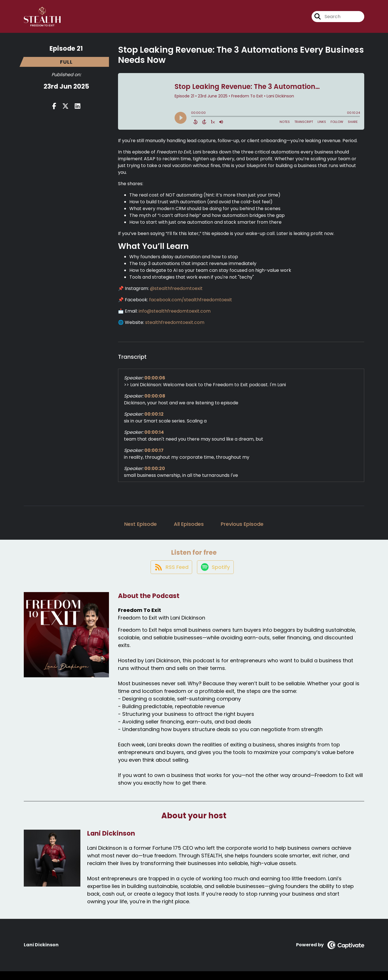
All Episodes (189, 528)
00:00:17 (154, 454)
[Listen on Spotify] (216, 575)
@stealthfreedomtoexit (176, 292)
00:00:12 (154, 418)
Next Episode (141, 528)
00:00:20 (155, 472)
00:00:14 (154, 436)
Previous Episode (242, 528)
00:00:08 (155, 400)
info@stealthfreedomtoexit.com (175, 315)
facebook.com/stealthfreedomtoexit (191, 304)
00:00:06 (155, 382)
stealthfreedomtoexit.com (175, 326)
